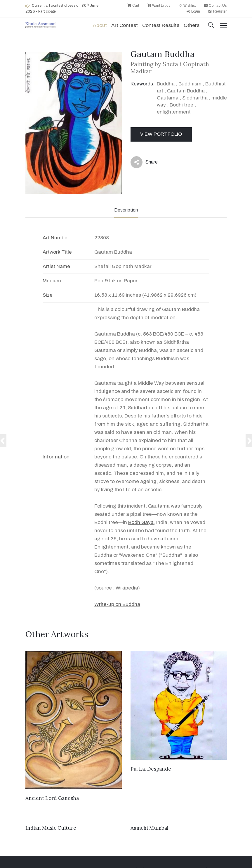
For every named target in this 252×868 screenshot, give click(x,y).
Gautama (168, 98)
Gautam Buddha (186, 91)
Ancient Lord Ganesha (52, 798)
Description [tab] (126, 210)
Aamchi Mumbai (150, 828)
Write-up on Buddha (117, 604)
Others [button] (192, 25)
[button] (211, 26)
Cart (133, 6)
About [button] (100, 25)
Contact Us (215, 6)
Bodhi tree (181, 105)
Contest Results (161, 25)
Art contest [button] (125, 25)
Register (217, 11)
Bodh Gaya (141, 522)
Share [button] (144, 162)
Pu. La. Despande (151, 769)
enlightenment (174, 112)
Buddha (166, 84)
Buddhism (190, 84)
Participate (47, 11)
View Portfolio (161, 134)
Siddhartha (195, 98)
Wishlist (187, 6)
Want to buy (159, 6)
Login (193, 11)
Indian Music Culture (51, 828)
